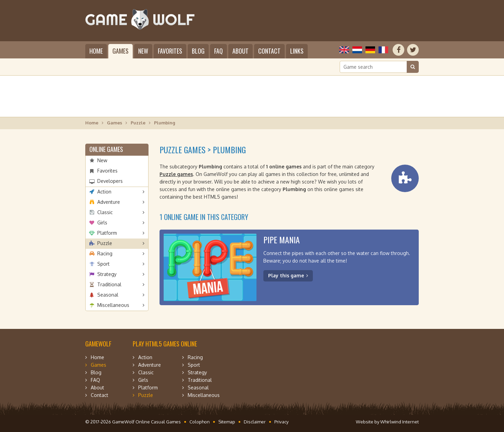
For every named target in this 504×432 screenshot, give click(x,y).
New (143, 51)
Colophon (200, 422)
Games (120, 51)
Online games (106, 149)
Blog (198, 51)
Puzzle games (176, 174)
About (240, 51)
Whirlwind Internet (399, 422)
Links (297, 51)
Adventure (109, 202)
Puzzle (138, 123)
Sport (103, 264)
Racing (105, 253)
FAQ (218, 51)
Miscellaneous (113, 305)
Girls (102, 223)
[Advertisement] (252, 96)
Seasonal (108, 295)
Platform (107, 233)
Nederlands (357, 50)
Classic (105, 212)
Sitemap (227, 422)
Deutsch (370, 50)
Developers (110, 181)
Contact (269, 51)
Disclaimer (255, 422)
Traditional (109, 284)
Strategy (107, 274)
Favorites (170, 51)
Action (104, 192)
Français (383, 50)
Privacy (281, 422)
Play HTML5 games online (165, 344)
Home (96, 51)
